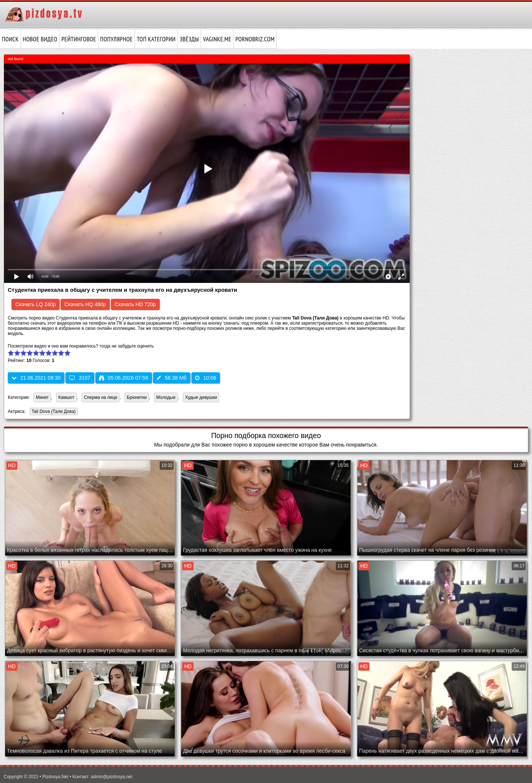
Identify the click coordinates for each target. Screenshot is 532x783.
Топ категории (156, 39)
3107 (80, 378)
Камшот (66, 397)
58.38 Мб (172, 378)
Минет (42, 397)
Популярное (116, 39)
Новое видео (40, 39)
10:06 (206, 378)
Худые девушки (201, 397)
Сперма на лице (101, 397)
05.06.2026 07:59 (124, 378)
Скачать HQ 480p (85, 304)
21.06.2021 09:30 (36, 378)
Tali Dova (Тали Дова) (53, 412)
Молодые (166, 397)
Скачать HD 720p (135, 304)
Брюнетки (137, 397)
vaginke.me (217, 39)
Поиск (10, 39)
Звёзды (189, 39)
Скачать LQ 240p (35, 304)
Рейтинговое (79, 39)
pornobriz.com (255, 39)
